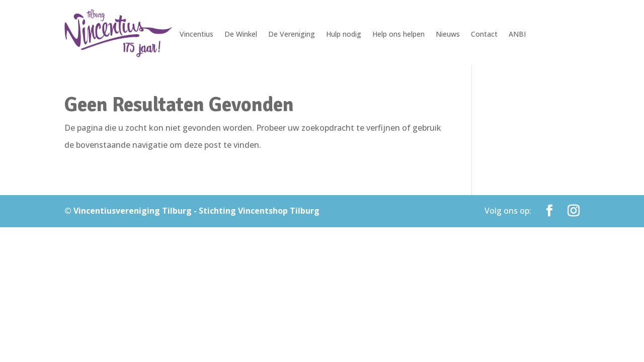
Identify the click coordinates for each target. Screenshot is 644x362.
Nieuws (448, 35)
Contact (484, 35)
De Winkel (241, 35)
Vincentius (196, 35)
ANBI (517, 35)
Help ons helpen (398, 35)
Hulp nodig (344, 35)
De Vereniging (292, 35)
